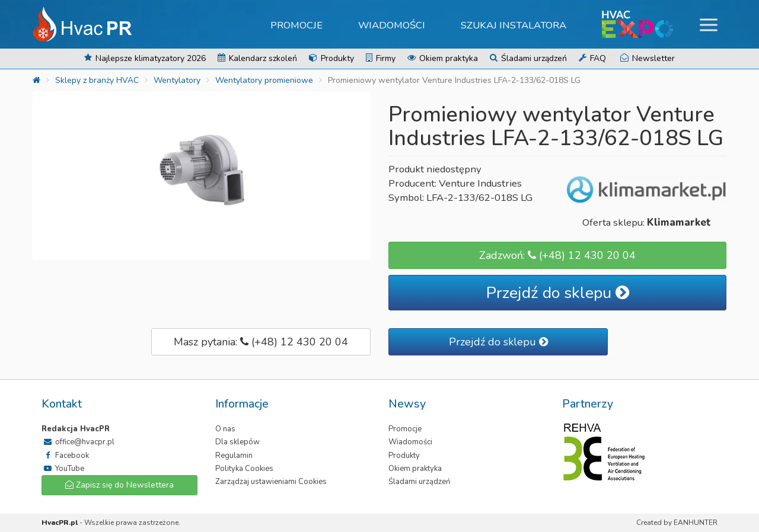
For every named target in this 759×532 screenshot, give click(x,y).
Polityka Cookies (244, 469)
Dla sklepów (237, 442)
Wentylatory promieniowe (264, 80)
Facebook (65, 456)
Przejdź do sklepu (558, 293)
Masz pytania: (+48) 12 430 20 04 (261, 342)
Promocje (296, 25)
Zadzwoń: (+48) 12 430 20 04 (557, 255)
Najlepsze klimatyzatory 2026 (145, 58)
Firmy (381, 58)
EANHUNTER (696, 523)
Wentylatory (177, 80)
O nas (225, 429)
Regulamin (234, 456)
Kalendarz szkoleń (257, 58)
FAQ (592, 58)
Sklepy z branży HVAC (97, 80)
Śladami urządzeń (528, 58)
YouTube (63, 469)
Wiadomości (392, 25)
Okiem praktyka (443, 58)
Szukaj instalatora (514, 25)
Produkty (331, 58)
